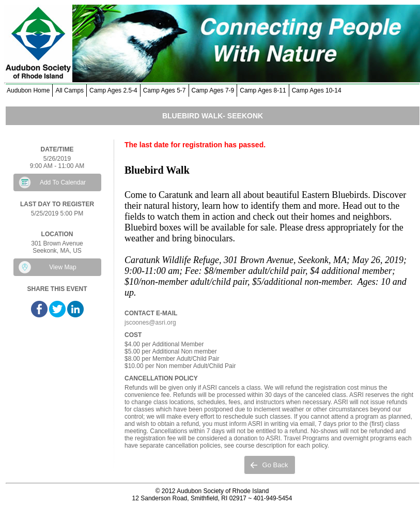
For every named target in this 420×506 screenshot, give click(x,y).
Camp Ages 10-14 (317, 90)
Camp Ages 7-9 (213, 90)
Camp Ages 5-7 (165, 90)
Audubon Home (28, 90)
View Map (63, 267)
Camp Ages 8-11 (263, 90)
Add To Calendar (63, 182)
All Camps (69, 90)
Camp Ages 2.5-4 (113, 90)
